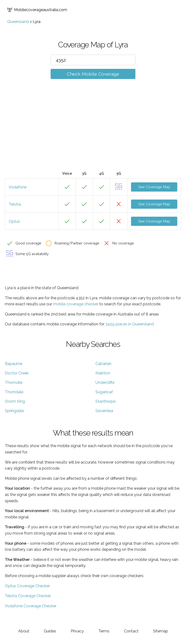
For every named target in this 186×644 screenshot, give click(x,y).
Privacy (77, 631)
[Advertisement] (93, 132)
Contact (131, 631)
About (24, 631)
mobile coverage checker (76, 304)
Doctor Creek (17, 373)
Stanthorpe (105, 401)
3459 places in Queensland (130, 324)
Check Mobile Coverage (93, 74)
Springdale (14, 411)
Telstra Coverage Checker (28, 596)
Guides (50, 631)
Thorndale (14, 392)
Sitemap (161, 631)
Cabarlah (103, 364)
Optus (14, 221)
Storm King (15, 401)
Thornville (14, 383)
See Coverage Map (154, 187)
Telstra (15, 204)
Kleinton (103, 373)
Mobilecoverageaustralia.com (37, 10)
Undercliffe (105, 383)
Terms (104, 631)
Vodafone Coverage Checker (31, 606)
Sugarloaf (104, 392)
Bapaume (14, 364)
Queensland (18, 22)
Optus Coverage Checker (27, 586)
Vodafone (18, 187)
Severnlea (104, 411)
